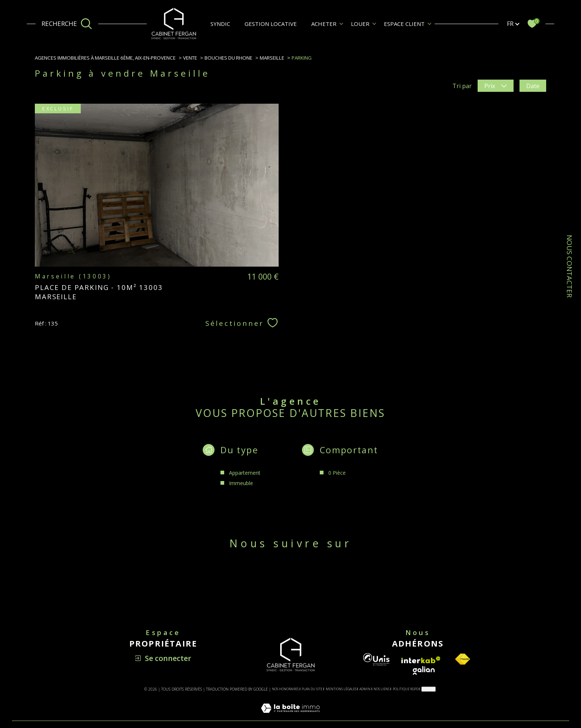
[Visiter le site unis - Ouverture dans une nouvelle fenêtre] (376, 659)
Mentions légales (341, 689)
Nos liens (381, 689)
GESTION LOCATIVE (271, 24)
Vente (190, 58)
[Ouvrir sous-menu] (341, 23)
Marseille (272, 58)
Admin (365, 689)
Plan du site (312, 689)
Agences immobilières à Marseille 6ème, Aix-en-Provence (105, 58)
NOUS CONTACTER (570, 266)
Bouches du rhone (228, 58)
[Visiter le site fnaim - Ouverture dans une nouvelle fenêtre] (462, 659)
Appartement (245, 480)
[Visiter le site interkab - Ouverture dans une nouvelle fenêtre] (421, 660)
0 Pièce (337, 480)
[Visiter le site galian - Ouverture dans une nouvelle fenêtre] (424, 670)
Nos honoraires (285, 689)
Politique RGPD (406, 689)
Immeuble (241, 490)
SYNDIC (220, 24)
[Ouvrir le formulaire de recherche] (67, 24)
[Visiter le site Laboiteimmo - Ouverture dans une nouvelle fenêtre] (290, 717)
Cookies (429, 689)
